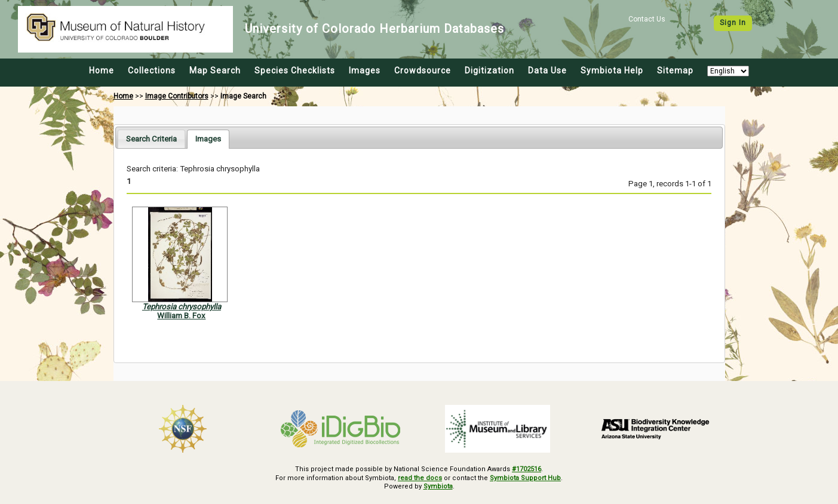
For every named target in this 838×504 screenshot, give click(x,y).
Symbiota (438, 486)
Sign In (733, 23)
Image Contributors (177, 96)
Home (102, 70)
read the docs (420, 478)
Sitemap (675, 70)
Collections (152, 70)
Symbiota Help (612, 70)
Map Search (215, 70)
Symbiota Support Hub (525, 478)
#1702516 (527, 469)
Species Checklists (295, 70)
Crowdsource (423, 70)
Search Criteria (151, 139)
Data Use (547, 70)
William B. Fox (181, 316)
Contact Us (647, 19)
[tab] (151, 139)
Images (365, 70)
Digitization (489, 70)
